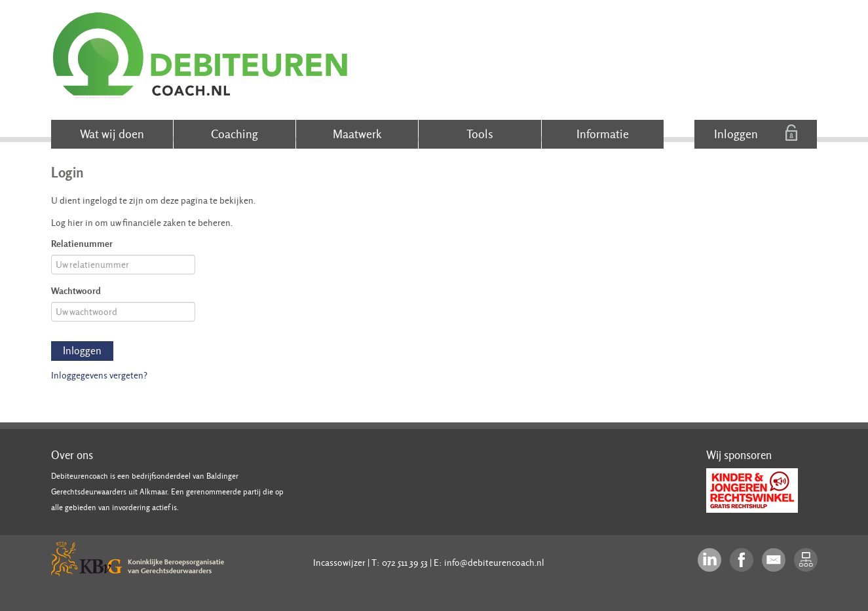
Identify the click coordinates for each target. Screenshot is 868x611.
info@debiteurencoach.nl (494, 563)
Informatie (603, 134)
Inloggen (755, 133)
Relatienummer (82, 243)
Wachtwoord (76, 290)
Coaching (235, 134)
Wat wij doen (112, 134)
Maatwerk (357, 134)
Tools (480, 134)
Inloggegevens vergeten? (99, 375)
